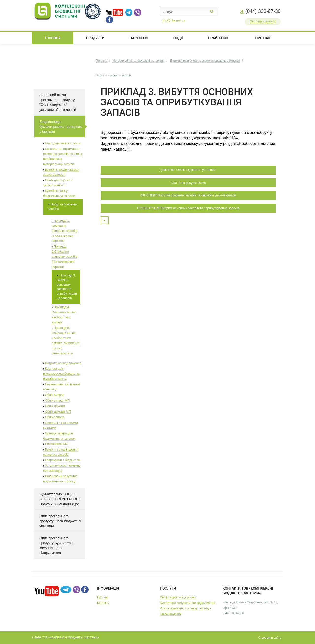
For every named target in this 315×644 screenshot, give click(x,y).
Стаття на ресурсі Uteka (188, 183)
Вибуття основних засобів (63, 207)
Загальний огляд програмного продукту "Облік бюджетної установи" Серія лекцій (58, 102)
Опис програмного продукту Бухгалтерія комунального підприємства (56, 545)
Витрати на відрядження (62, 363)
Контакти (103, 603)
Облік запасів (54, 417)
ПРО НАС (263, 38)
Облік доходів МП (57, 412)
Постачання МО (56, 444)
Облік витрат (54, 395)
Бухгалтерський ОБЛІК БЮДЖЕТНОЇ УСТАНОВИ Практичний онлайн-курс (60, 499)
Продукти (95, 38)
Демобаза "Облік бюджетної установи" (188, 170)
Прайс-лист (219, 38)
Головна (53, 38)
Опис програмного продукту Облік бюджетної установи (60, 521)
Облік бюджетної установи (178, 597)
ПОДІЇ (178, 38)
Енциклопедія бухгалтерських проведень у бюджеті (205, 61)
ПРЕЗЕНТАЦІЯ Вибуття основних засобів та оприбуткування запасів (188, 208)
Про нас (103, 597)
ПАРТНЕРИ (139, 38)
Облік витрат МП (56, 400)
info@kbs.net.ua (173, 20)
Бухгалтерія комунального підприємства (188, 603)
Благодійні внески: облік (62, 143)
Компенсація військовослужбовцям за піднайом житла (61, 373)
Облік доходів (54, 406)
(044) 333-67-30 (263, 11)
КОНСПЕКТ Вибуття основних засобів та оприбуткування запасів (188, 195)
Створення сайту (270, 638)
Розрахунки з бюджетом (62, 460)
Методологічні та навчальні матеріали (138, 61)
